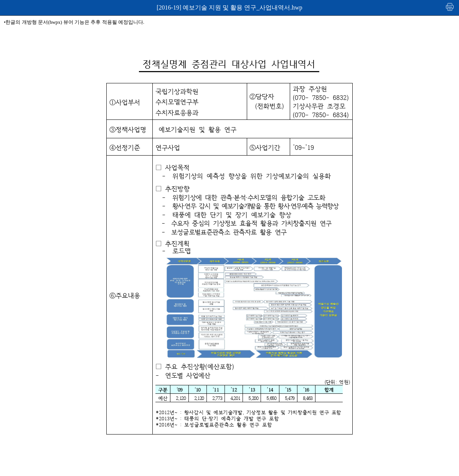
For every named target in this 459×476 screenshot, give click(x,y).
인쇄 (450, 7)
